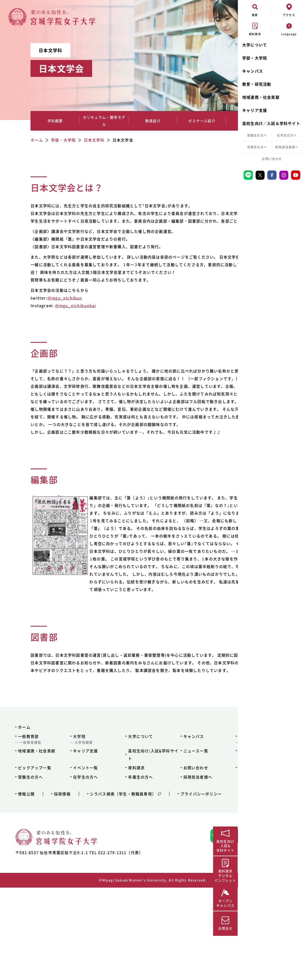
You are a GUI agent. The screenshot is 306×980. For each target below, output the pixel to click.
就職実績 (195, 121)
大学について (255, 45)
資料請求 (109, 852)
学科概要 (43, 121)
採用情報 (59, 878)
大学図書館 (196, 826)
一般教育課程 (27, 826)
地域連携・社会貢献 (261, 97)
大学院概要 (68, 826)
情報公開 (23, 878)
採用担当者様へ (287, 147)
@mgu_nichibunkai (69, 321)
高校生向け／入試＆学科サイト (271, 123)
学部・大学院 (255, 58)
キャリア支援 (255, 110)
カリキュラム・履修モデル (81, 121)
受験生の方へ (257, 135)
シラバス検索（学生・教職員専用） (119, 878)
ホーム (21, 811)
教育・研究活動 (257, 84)
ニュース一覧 (155, 835)
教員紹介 (119, 121)
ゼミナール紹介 (157, 121)
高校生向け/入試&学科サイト (119, 838)
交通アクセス (198, 852)
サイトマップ (198, 835)
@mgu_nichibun (58, 313)
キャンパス (253, 71)
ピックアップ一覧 (31, 852)
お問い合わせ (272, 159)
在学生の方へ (287, 135)
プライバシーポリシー (198, 878)
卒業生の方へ (257, 147)
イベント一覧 (70, 852)
